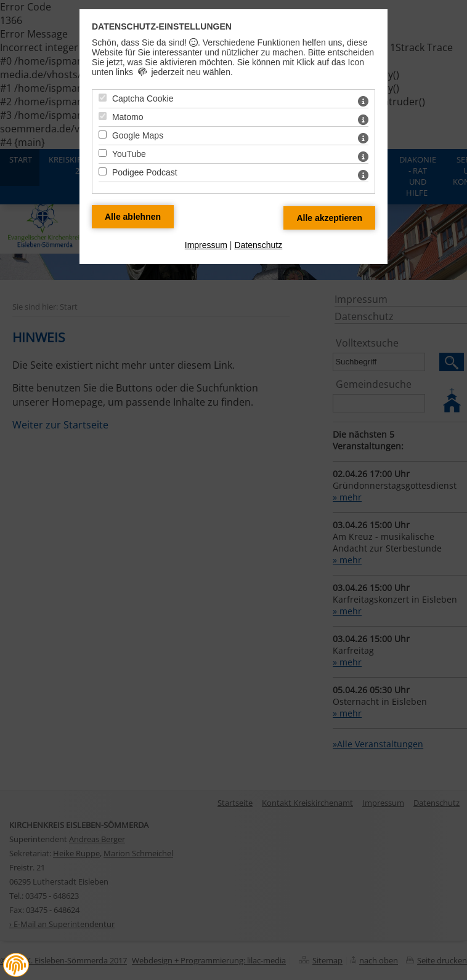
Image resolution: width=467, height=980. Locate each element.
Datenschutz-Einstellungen (162, 26)
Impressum (206, 245)
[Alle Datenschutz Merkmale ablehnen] (133, 217)
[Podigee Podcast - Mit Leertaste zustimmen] (103, 171)
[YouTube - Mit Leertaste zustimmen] (103, 153)
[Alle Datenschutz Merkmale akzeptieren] (329, 218)
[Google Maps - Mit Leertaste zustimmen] (103, 135)
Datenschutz (258, 245)
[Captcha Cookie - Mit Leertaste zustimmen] (103, 98)
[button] (16, 965)
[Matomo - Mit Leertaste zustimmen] (103, 116)
